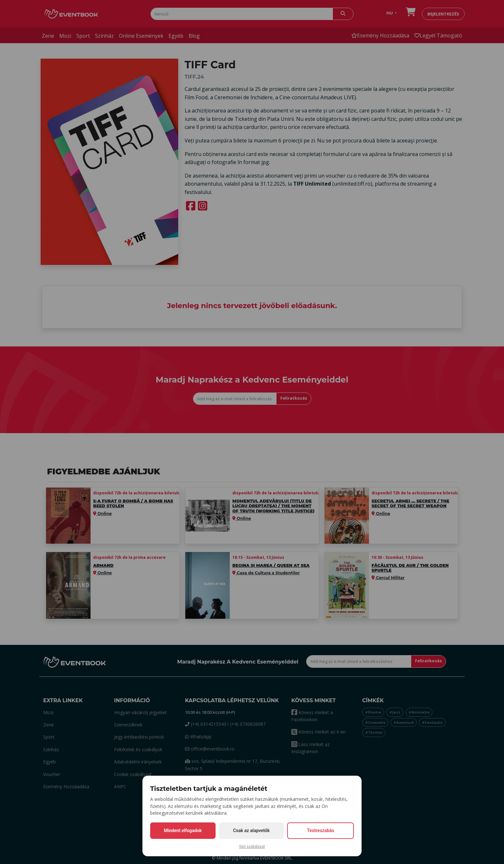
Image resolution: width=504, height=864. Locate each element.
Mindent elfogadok (183, 830)
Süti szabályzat (252, 847)
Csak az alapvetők (251, 830)
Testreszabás (321, 830)
